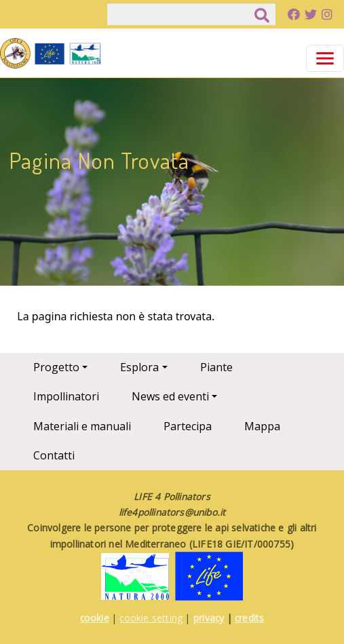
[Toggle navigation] (325, 58)
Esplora (139, 367)
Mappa (262, 426)
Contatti (54, 455)
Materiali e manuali (82, 426)
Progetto (56, 367)
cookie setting (151, 618)
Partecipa (188, 426)
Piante (216, 367)
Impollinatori (66, 396)
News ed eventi (170, 396)
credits (249, 618)
